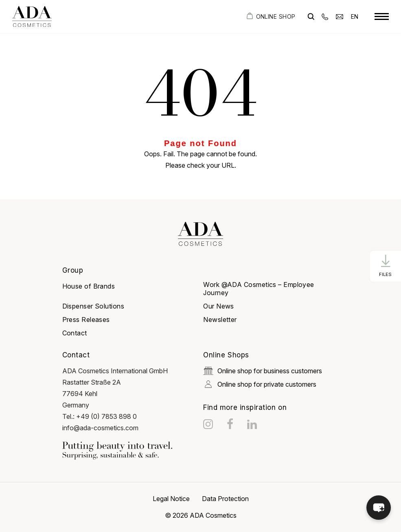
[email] (340, 16)
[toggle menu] (382, 17)
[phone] (325, 16)
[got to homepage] (32, 16)
